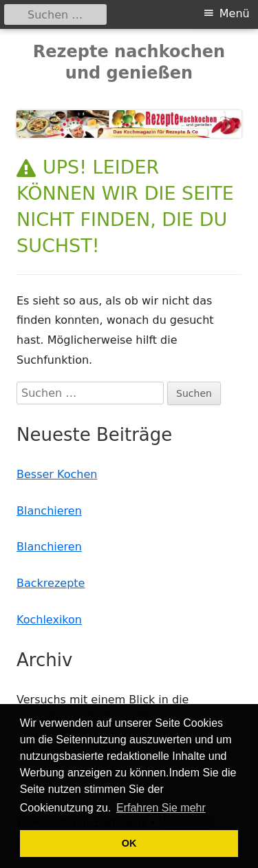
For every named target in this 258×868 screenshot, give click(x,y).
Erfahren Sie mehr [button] (161, 808)
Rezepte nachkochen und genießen (129, 62)
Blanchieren (49, 511)
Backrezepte (51, 583)
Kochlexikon (49, 620)
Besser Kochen (57, 474)
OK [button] (129, 843)
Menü (235, 13)
